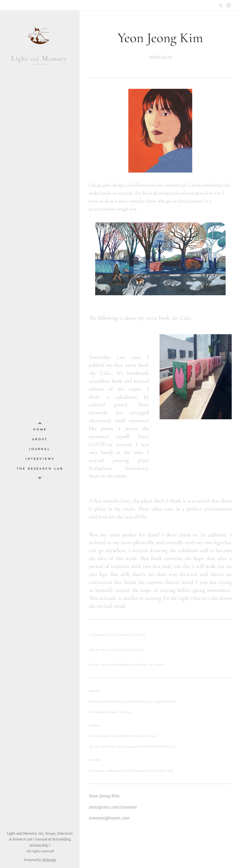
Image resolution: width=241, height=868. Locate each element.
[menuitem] (40, 430)
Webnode (49, 860)
